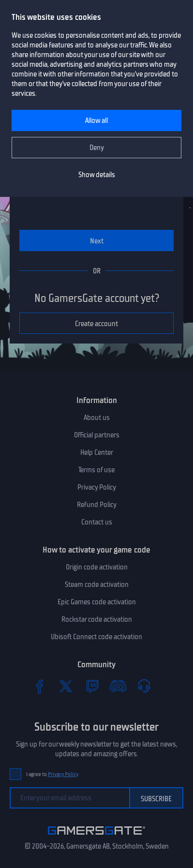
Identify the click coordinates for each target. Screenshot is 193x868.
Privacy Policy (97, 487)
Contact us (97, 522)
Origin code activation (97, 567)
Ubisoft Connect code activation (96, 637)
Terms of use (96, 470)
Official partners (97, 435)
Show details (97, 175)
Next (97, 241)
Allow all (96, 120)
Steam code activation (97, 584)
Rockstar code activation (97, 619)
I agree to (52, 774)
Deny (97, 148)
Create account (96, 324)
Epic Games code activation (97, 602)
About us (97, 418)
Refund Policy (97, 505)
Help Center (97, 452)
